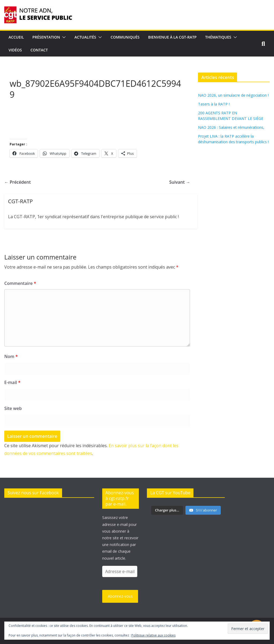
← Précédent (18, 182)
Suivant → (180, 182)
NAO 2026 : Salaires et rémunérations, (231, 127)
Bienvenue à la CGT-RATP (172, 37)
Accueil (16, 37)
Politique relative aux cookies (153, 635)
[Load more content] (167, 510)
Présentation (46, 37)
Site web (13, 408)
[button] (63, 37)
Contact (39, 50)
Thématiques (218, 37)
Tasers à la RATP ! (214, 104)
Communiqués (125, 37)
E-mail (12, 382)
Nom (11, 356)
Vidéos (15, 50)
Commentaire (20, 283)
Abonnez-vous (120, 596)
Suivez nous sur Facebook (33, 493)
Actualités (85, 37)
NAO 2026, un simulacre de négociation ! (233, 95)
